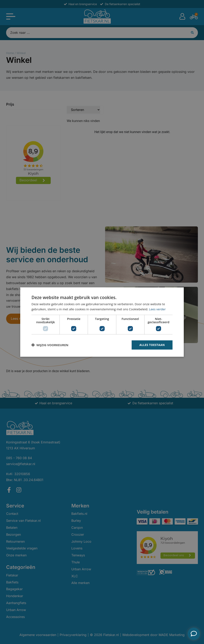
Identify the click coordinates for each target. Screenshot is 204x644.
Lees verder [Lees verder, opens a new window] (157, 309)
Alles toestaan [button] (152, 345)
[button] (50, 345)
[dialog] (102, 322)
